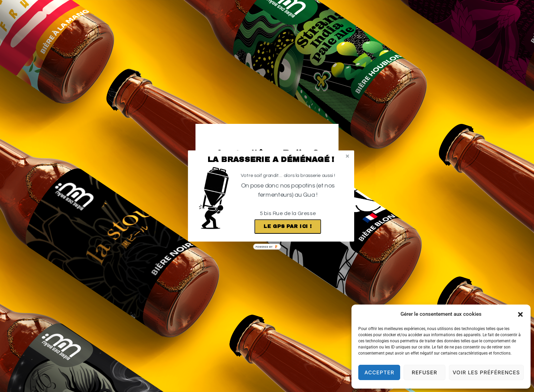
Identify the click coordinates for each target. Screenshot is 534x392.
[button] (271, 160)
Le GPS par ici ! (288, 227)
